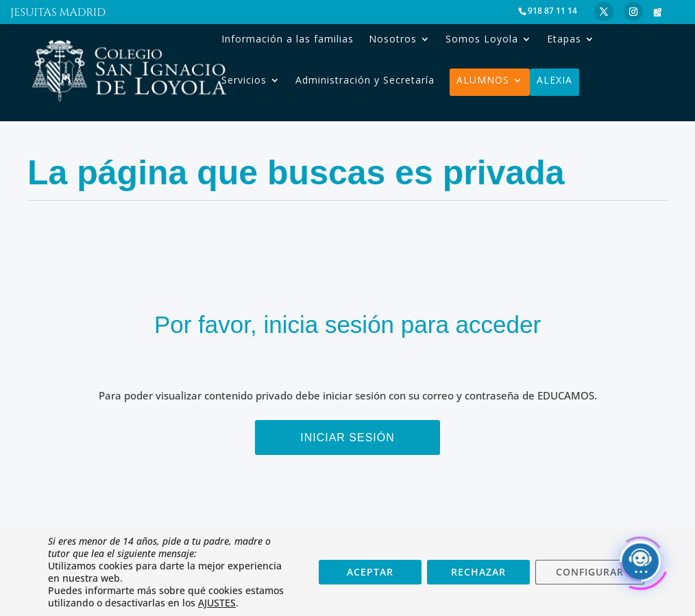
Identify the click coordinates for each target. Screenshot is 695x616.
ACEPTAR (370, 572)
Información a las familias (288, 39)
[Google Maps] (657, 12)
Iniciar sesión (347, 438)
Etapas (564, 39)
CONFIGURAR (590, 572)
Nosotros (393, 39)
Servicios (244, 80)
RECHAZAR (478, 572)
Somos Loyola (482, 39)
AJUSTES (217, 603)
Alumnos (483, 80)
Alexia (554, 80)
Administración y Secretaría (365, 80)
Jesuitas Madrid (58, 14)
